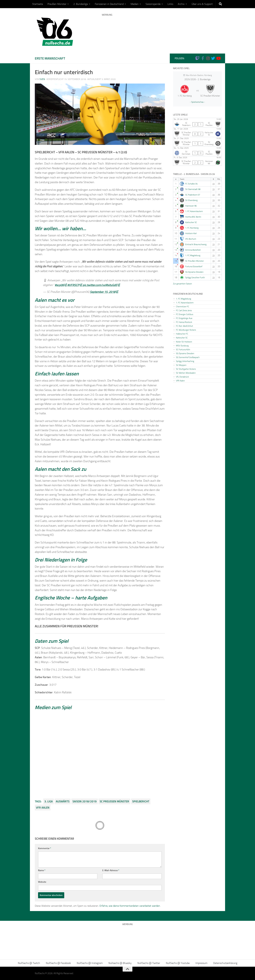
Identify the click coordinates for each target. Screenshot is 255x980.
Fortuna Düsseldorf (194, 266)
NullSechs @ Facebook (58, 963)
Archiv (181, 4)
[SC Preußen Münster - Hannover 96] (197, 161)
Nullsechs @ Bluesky (120, 963)
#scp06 (61, 285)
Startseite (38, 4)
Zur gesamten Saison (182, 284)
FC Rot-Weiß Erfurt (185, 326)
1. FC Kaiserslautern (194, 211)
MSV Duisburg (182, 346)
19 (213, 184)
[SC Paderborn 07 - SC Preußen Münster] (197, 123)
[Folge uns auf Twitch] (197, 58)
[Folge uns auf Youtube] (218, 58)
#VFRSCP (75, 285)
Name (42, 870)
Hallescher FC (182, 334)
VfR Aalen (43, 808)
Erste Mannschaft (50, 58)
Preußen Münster (57, 4)
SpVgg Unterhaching (185, 361)
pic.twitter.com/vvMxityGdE (101, 285)
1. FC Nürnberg (192, 228)
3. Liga (49, 801)
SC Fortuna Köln (183, 349)
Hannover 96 (191, 206)
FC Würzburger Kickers (186, 330)
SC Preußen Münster (114, 801)
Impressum (201, 963)
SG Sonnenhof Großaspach (188, 357)
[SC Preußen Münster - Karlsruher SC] (197, 132)
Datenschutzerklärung (225, 963)
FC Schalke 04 (191, 184)
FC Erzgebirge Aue (184, 318)
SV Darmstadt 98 (193, 189)
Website (42, 882)
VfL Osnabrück (182, 377)
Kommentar (45, 848)
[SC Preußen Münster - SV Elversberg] (197, 142)
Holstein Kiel (191, 233)
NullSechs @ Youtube (178, 963)
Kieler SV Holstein (184, 342)
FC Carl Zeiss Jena (184, 310)
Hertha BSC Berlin (193, 217)
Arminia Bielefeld (193, 250)
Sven (42, 79)
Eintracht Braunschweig (196, 244)
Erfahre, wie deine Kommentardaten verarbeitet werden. (130, 906)
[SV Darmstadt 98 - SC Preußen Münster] (197, 151)
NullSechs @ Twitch (29, 963)
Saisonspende (153, 4)
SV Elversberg (191, 200)
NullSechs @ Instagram (90, 963)
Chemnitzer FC (183, 306)
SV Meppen (181, 365)
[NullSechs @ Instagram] (208, 58)
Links (170, 4)
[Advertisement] (161, 30)
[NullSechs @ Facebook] (203, 58)
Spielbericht (141, 801)
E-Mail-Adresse (111, 870)
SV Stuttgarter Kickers (186, 369)
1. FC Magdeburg (193, 255)
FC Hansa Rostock (184, 322)
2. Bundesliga (81, 4)
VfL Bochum (191, 239)
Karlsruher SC (191, 222)
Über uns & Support (202, 4)
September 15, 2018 (104, 292)
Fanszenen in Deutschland (109, 4)
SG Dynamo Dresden (194, 272)
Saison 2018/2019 (85, 801)
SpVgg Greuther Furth (195, 277)
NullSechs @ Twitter (149, 963)
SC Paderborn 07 (193, 195)
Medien (135, 4)
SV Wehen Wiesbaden (186, 373)
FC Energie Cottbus (185, 314)
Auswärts (63, 801)
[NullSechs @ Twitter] (213, 58)
